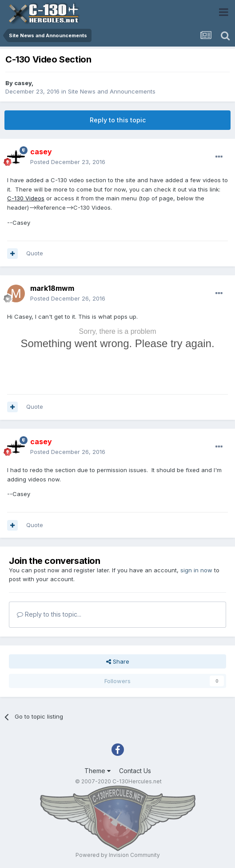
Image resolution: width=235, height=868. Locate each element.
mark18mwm (52, 288)
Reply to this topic (118, 120)
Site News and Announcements (112, 91)
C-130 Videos (26, 198)
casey (23, 83)
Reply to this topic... (49, 614)
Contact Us (135, 771)
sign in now (196, 570)
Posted (68, 162)
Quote (35, 253)
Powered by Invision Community (118, 855)
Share (118, 661)
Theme (98, 771)
